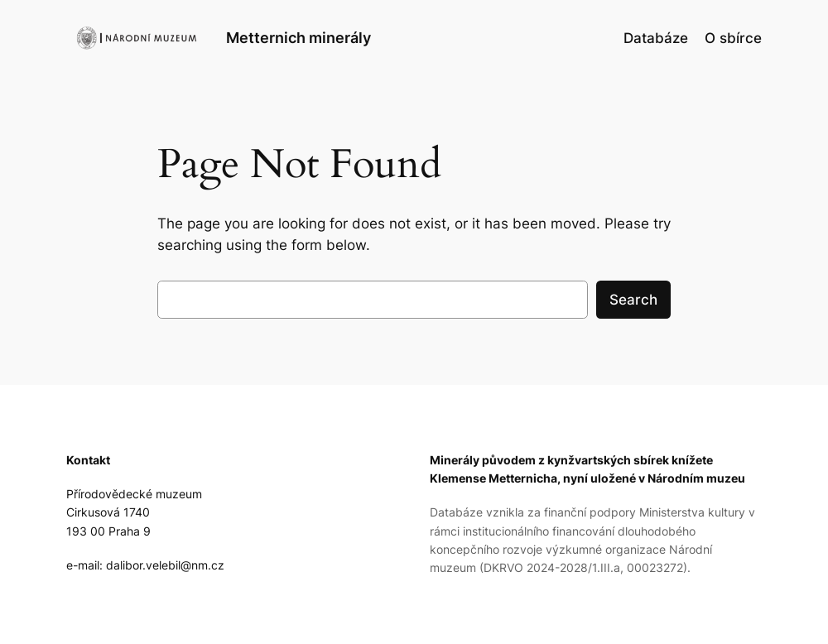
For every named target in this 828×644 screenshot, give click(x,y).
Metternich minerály (298, 38)
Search (633, 300)
